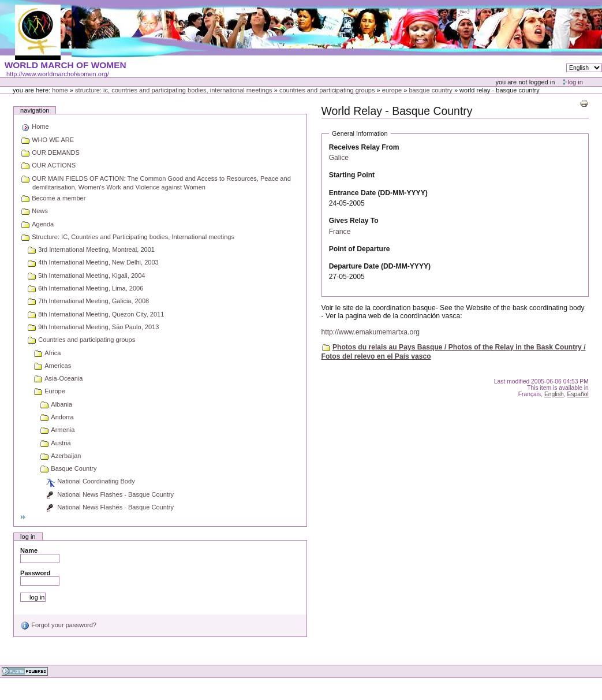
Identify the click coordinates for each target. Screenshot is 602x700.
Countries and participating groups (327, 90)
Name (29, 550)
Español (578, 394)
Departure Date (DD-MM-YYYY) (380, 266)
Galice (339, 158)
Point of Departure (360, 249)
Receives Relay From (364, 147)
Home (60, 90)
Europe (392, 90)
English (554, 394)
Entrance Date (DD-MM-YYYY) (378, 193)
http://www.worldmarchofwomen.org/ (58, 74)
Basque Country (430, 90)
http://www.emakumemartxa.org (371, 332)
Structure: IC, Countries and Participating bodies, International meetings (174, 90)
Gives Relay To (354, 221)
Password (35, 573)
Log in (575, 82)
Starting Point (352, 175)
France (340, 232)
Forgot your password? (58, 625)
